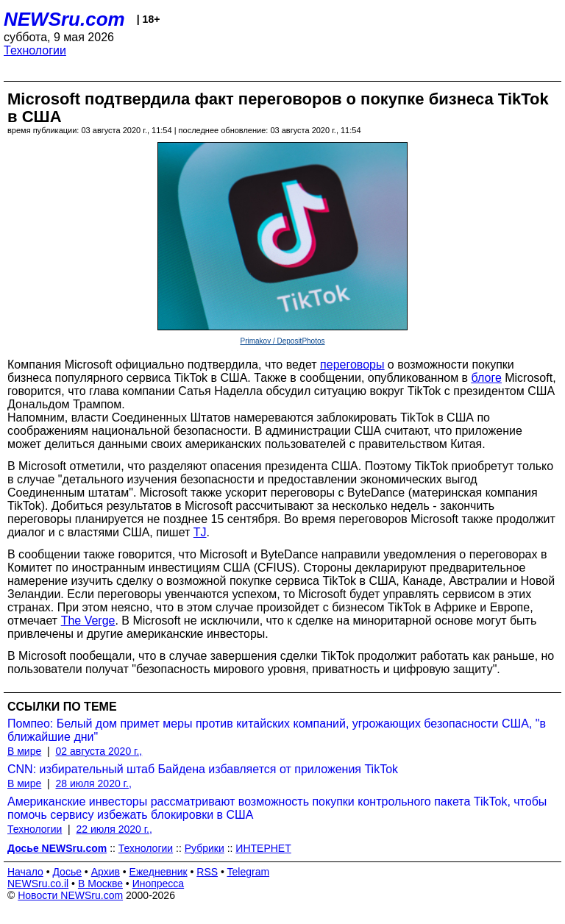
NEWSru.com (64, 19)
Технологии (35, 50)
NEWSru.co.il (38, 884)
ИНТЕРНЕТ (263, 848)
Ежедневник (159, 872)
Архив (106, 872)
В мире (24, 751)
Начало (25, 872)
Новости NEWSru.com (70, 895)
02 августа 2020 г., (99, 751)
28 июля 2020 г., (93, 783)
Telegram (249, 872)
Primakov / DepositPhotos (282, 341)
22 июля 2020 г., (114, 829)
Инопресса (159, 884)
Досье (67, 872)
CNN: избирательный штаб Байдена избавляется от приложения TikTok (203, 769)
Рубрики (205, 848)
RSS (207, 872)
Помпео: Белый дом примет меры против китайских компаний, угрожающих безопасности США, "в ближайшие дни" (277, 730)
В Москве (100, 884)
